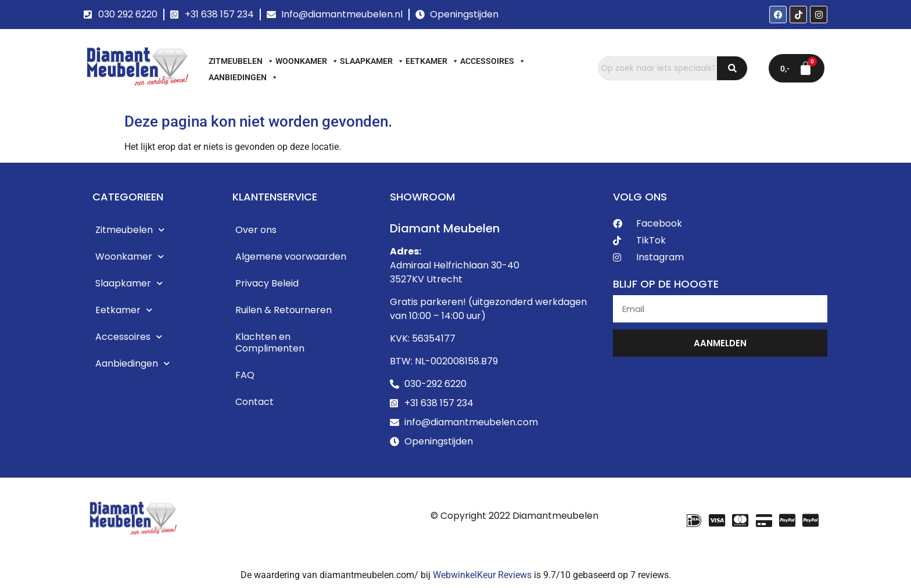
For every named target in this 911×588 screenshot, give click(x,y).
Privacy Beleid (267, 283)
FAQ (245, 375)
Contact (254, 402)
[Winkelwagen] (797, 68)
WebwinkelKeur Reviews (482, 575)
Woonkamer (307, 61)
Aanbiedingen (243, 77)
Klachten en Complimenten (270, 343)
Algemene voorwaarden (291, 257)
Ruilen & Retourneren (284, 310)
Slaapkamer (372, 61)
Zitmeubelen (241, 61)
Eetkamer (432, 61)
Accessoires (493, 61)
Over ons (256, 230)
